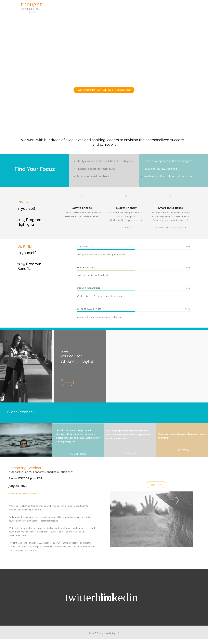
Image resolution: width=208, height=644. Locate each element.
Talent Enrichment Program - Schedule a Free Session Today (104, 90)
